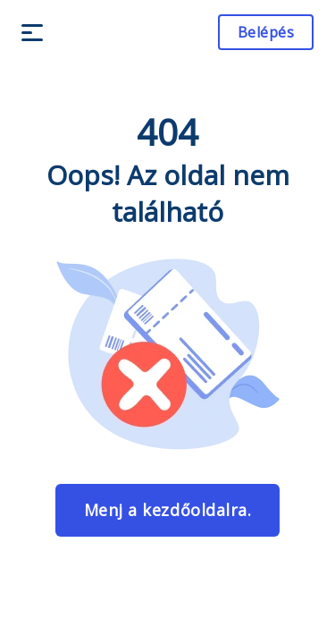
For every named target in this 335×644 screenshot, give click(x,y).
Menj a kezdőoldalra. (167, 510)
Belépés (266, 32)
